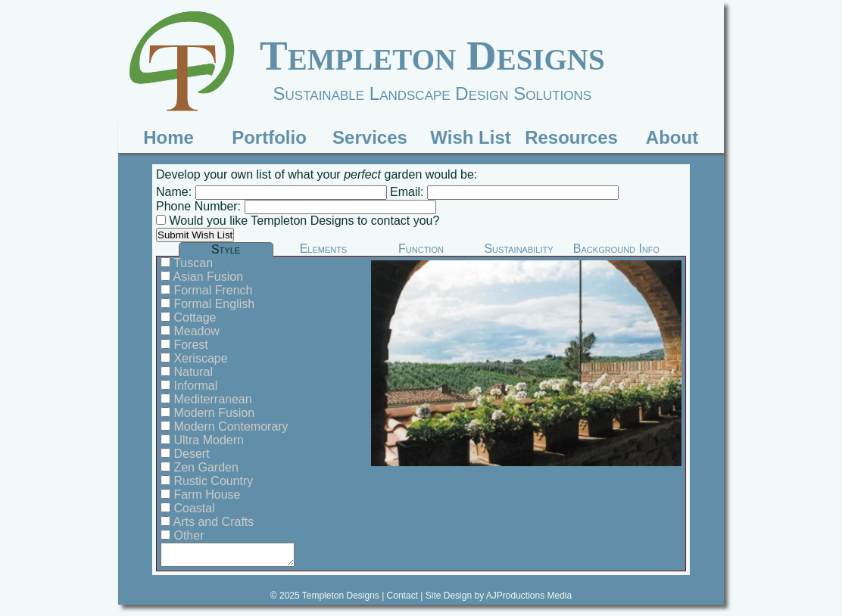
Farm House (205, 495)
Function (421, 249)
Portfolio (269, 137)
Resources (571, 137)
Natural (192, 372)
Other (187, 535)
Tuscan (192, 263)
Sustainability (518, 249)
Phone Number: (200, 206)
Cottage (193, 317)
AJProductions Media (529, 596)
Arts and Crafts (212, 522)
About (672, 137)
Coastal (193, 508)
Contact (402, 596)
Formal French (211, 290)
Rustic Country (212, 481)
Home (168, 137)
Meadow (195, 331)
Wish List (470, 137)
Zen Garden (204, 467)
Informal (194, 386)
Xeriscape (199, 358)
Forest (189, 345)
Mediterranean (211, 399)
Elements (324, 249)
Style (226, 249)
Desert (190, 454)
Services (370, 137)
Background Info (616, 249)
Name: (176, 192)
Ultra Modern (207, 440)
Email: (407, 192)
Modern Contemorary (229, 426)
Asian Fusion (207, 277)
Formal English (212, 304)
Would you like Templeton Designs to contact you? (302, 221)
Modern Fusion (212, 413)
